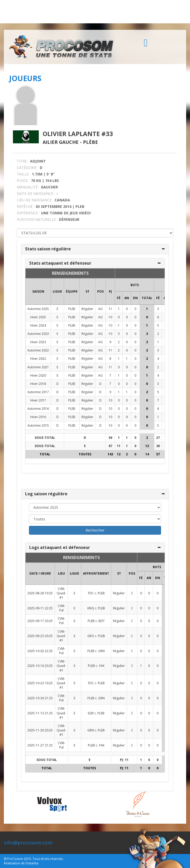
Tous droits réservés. (48, 859)
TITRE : (23, 161)
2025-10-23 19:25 (40, 683)
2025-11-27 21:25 (40, 745)
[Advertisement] (95, 12)
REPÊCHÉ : (26, 206)
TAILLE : (24, 174)
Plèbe (90, 142)
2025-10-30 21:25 (40, 698)
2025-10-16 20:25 (40, 666)
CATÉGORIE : (28, 168)
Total (147, 298)
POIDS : (23, 181)
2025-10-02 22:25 (40, 651)
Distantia (32, 863)
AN (127, 298)
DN (135, 298)
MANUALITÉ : (28, 187)
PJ (110, 291)
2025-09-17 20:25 (40, 621)
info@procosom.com (28, 843)
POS (100, 291)
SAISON (38, 291)
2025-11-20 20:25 (40, 730)
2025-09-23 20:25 (40, 636)
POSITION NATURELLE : (37, 219)
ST (88, 291)
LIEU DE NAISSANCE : (35, 200)
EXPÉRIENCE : (28, 213)
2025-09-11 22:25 (40, 608)
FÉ (119, 298)
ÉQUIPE (72, 291)
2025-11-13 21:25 (40, 713)
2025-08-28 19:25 (40, 593)
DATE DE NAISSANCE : (36, 193)
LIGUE (57, 291)
